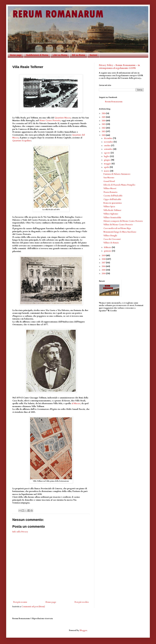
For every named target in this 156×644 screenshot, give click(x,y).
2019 (104, 256)
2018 (104, 259)
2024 (104, 121)
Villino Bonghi (110, 236)
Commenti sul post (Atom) (33, 607)
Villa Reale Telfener (112, 210)
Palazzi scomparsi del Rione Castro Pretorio (123, 221)
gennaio (108, 251)
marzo (107, 171)
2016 (104, 266)
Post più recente (20, 602)
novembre (109, 142)
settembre (109, 149)
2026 (104, 113)
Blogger (83, 630)
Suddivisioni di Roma (37, 55)
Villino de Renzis (111, 243)
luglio (107, 156)
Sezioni (93, 55)
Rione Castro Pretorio (50, 121)
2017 (104, 263)
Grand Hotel (109, 181)
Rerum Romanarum (114, 102)
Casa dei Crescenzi (112, 239)
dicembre (108, 138)
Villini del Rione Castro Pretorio (118, 225)
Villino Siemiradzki (112, 218)
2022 (104, 128)
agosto (107, 153)
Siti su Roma (78, 55)
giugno (108, 160)
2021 (104, 131)
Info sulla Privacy (20, 532)
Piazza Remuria (110, 192)
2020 (104, 135)
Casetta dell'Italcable (113, 196)
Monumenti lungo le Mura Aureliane (120, 232)
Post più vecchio (82, 602)
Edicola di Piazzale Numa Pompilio (119, 185)
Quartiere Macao (63, 118)
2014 (104, 274)
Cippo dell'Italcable (112, 199)
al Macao (76, 403)
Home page (16, 55)
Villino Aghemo (111, 214)
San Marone (109, 178)
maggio (108, 164)
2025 (104, 117)
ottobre (108, 146)
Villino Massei (110, 188)
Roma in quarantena (113, 203)
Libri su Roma (60, 55)
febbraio (108, 247)
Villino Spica (109, 207)
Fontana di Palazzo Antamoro (117, 174)
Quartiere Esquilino (22, 141)
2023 (104, 124)
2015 (104, 270)
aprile (107, 167)
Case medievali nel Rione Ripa (117, 228)
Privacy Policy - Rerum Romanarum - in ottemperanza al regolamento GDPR (119, 67)
